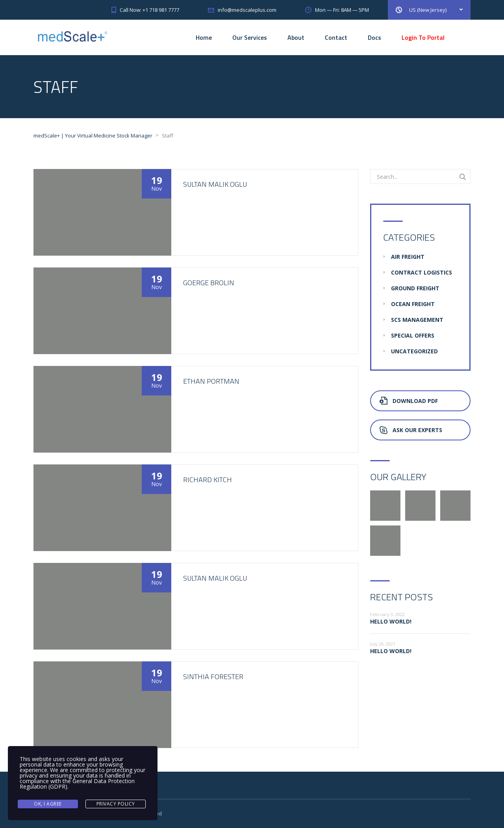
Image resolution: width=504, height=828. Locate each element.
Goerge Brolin (209, 283)
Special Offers (413, 335)
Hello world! (391, 621)
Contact (336, 37)
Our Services (250, 37)
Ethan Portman (211, 381)
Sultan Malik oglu (215, 184)
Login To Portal (423, 37)
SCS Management (417, 320)
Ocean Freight (413, 304)
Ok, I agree (48, 804)
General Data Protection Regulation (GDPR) (77, 784)
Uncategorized (414, 351)
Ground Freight (415, 288)
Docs (374, 37)
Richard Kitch (208, 480)
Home (204, 37)
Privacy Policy (116, 804)
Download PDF (409, 401)
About (296, 37)
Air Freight (408, 257)
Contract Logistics (422, 272)
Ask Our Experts (411, 430)
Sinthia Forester (213, 677)
